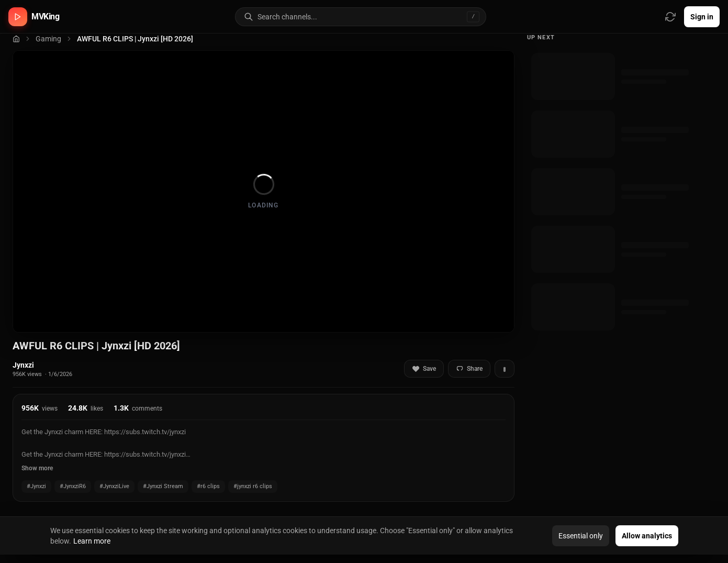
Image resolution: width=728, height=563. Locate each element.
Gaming (48, 39)
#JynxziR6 (73, 486)
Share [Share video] (469, 369)
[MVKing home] (34, 17)
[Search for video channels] (372, 17)
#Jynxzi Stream (163, 486)
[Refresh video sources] (670, 17)
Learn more (92, 541)
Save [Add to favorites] (424, 369)
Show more (37, 468)
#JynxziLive (114, 486)
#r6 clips (208, 486)
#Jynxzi (36, 486)
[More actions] (505, 369)
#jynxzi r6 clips (253, 486)
